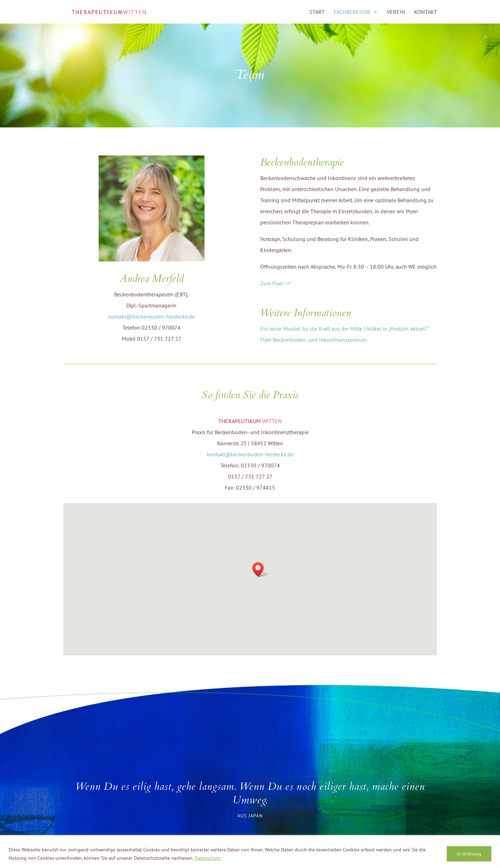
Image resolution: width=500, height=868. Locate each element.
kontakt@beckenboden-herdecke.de (152, 316)
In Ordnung (469, 854)
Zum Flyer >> (275, 283)
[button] (260, 569)
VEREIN (396, 12)
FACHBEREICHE (352, 12)
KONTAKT (426, 12)
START (317, 12)
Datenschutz (208, 858)
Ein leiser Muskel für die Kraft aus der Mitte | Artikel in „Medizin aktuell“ (344, 329)
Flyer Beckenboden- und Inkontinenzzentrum (313, 340)
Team (250, 75)
